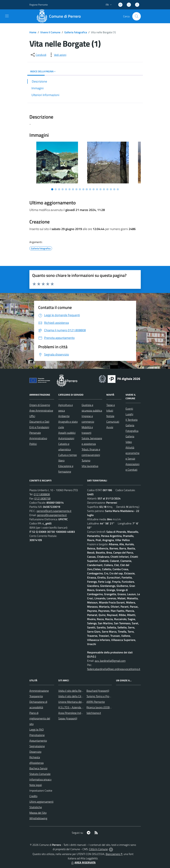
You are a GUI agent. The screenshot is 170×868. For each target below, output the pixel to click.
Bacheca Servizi (38, 768)
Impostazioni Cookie (41, 791)
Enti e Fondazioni (39, 427)
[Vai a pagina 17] (107, 189)
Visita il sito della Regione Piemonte (79, 691)
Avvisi (110, 427)
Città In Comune (98, 849)
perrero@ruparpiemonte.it (52, 515)
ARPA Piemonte (96, 702)
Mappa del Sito (38, 813)
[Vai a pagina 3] (59, 189)
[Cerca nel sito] (136, 16)
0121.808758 (42, 498)
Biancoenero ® (114, 854)
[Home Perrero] (60, 16)
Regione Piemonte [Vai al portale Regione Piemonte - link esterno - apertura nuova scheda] (39, 5)
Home (33, 32)
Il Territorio (132, 420)
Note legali (36, 785)
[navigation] (7, 16)
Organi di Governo (40, 405)
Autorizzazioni (66, 438)
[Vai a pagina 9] (80, 189)
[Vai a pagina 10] (83, 189)
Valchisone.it (94, 713)
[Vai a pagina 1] (52, 189)
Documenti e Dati (39, 422)
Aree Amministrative (41, 411)
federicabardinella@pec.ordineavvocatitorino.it (114, 669)
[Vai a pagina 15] (100, 189)
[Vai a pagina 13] (94, 189)
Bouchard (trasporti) (98, 691)
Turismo (86, 460)
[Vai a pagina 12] (90, 189)
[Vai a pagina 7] (73, 189)
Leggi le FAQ (37, 729)
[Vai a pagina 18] (111, 189)
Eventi (129, 409)
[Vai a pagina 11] (87, 189)
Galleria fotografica (76, 32)
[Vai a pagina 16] (104, 189)
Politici (33, 444)
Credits (33, 796)
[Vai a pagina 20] (118, 189)
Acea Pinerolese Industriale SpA (77, 713)
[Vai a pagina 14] (97, 189)
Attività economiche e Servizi (132, 453)
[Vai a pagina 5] (66, 189)
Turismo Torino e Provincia (101, 696)
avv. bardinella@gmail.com (110, 661)
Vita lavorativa (90, 466)
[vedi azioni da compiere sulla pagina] (57, 55)
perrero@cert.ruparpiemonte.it (54, 511)
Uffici (32, 416)
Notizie (110, 416)
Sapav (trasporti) (68, 718)
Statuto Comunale (40, 774)
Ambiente (64, 416)
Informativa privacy (40, 779)
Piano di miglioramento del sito (40, 718)
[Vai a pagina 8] (76, 189)
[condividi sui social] (38, 55)
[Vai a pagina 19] (114, 189)
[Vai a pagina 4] (63, 189)
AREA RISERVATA (83, 862)
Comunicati (113, 422)
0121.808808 (42, 494)
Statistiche (36, 807)
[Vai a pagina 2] (56, 189)
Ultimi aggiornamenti (41, 802)
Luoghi (129, 414)
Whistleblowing (38, 818)
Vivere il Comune (50, 32)
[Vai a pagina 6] (70, 189)
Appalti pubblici (67, 433)
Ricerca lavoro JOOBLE (100, 707)
